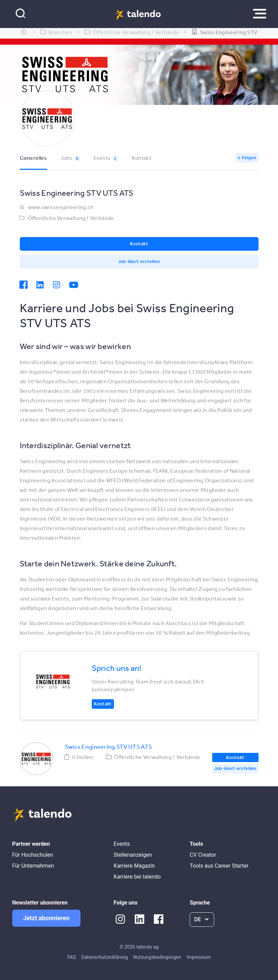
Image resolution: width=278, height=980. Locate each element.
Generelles (33, 158)
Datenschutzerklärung (105, 957)
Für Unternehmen (33, 866)
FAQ (71, 957)
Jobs (70, 158)
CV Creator (203, 855)
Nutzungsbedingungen (157, 957)
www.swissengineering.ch (61, 207)
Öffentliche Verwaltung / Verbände (71, 218)
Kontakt (142, 158)
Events (106, 158)
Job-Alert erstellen (139, 261)
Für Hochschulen (33, 855)
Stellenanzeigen (133, 855)
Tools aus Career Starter (219, 866)
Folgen (249, 157)
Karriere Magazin (134, 866)
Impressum (199, 957)
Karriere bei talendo (137, 877)
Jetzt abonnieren (46, 918)
